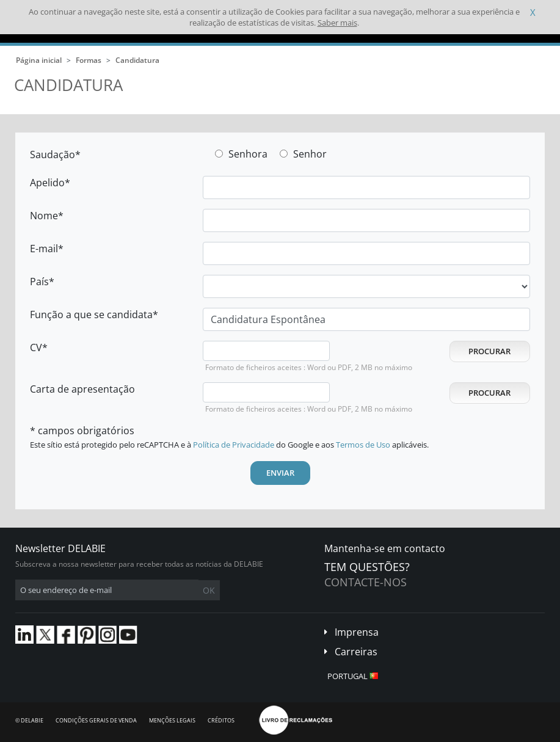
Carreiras (356, 652)
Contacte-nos (365, 582)
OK (209, 590)
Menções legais (172, 720)
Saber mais (337, 23)
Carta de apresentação (82, 389)
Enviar (280, 473)
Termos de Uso (363, 445)
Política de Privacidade (234, 445)
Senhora (248, 154)
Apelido (47, 183)
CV (36, 347)
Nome (44, 216)
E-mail (44, 249)
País (39, 282)
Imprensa (357, 632)
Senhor (310, 154)
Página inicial (39, 60)
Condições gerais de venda (96, 720)
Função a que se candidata (91, 315)
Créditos (221, 720)
